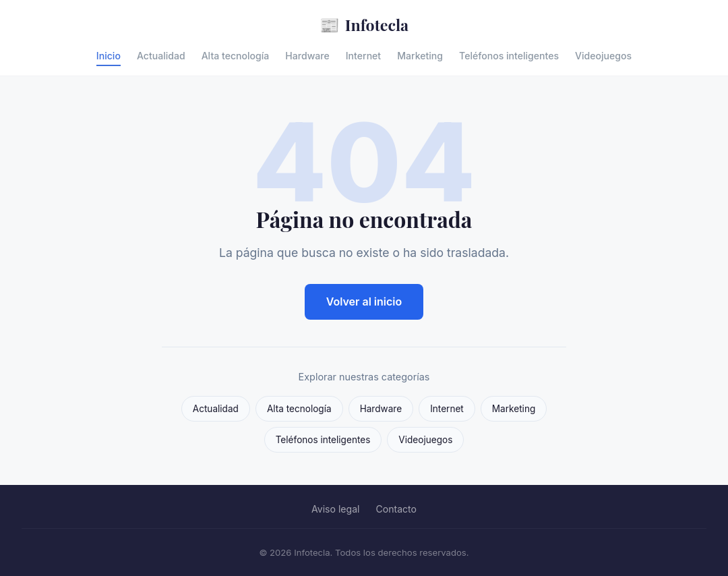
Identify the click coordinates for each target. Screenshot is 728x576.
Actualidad (161, 56)
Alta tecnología (236, 56)
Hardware (307, 56)
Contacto (396, 509)
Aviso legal (335, 509)
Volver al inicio (364, 301)
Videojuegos (603, 56)
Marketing (420, 56)
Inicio (109, 56)
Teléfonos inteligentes (509, 56)
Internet (363, 56)
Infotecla (364, 25)
